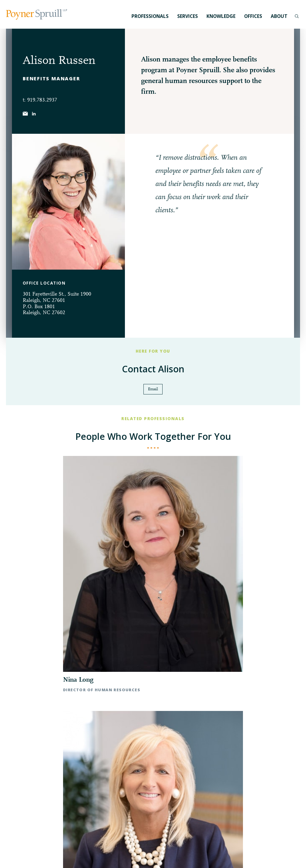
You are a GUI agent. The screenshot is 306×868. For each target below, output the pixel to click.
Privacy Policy (23, 855)
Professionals (150, 16)
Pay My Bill (73, 855)
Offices (253, 16)
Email (153, 390)
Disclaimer (50, 855)
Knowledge (221, 16)
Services (188, 16)
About (279, 16)
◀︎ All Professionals (153, 598)
